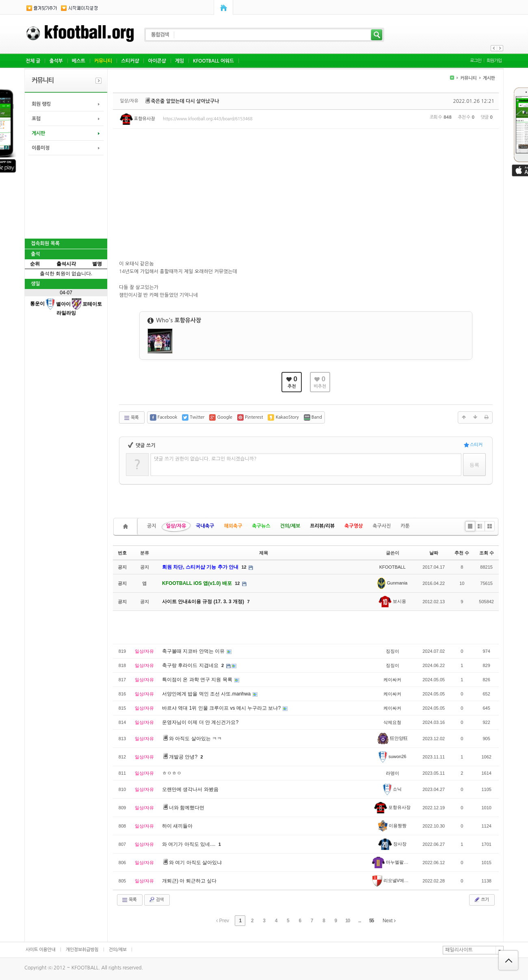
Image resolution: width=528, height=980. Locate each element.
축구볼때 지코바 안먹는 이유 (194, 651)
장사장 (392, 844)
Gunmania (392, 583)
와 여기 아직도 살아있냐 (195, 863)
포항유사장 (137, 119)
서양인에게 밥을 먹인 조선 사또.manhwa (207, 694)
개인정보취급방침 (82, 950)
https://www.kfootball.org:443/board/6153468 (208, 119)
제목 (264, 553)
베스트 (79, 61)
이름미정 (41, 148)
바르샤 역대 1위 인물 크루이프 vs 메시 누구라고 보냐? (222, 708)
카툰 (405, 526)
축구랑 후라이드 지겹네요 (191, 665)
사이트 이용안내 (41, 950)
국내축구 (205, 526)
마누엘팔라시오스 (397, 862)
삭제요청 (392, 722)
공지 (152, 526)
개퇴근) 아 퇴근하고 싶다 (189, 881)
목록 (131, 418)
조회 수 (487, 553)
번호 (122, 553)
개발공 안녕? (184, 757)
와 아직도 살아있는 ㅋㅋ (195, 739)
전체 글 (33, 61)
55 (371, 921)
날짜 (434, 553)
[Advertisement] (65, 196)
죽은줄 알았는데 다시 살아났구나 (185, 101)
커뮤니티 (103, 61)
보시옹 (392, 601)
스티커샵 (130, 61)
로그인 (476, 61)
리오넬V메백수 (393, 880)
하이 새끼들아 (177, 826)
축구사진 (382, 526)
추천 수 (462, 553)
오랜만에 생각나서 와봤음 (190, 789)
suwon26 (393, 756)
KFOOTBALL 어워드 (213, 61)
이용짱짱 (392, 826)
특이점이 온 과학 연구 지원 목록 (198, 680)
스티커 (473, 445)
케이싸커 (392, 680)
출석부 (56, 61)
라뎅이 (393, 773)
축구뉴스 (261, 526)
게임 (180, 61)
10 (347, 921)
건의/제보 (290, 526)
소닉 (393, 789)
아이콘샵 (157, 61)
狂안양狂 (393, 738)
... (360, 921)
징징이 (393, 651)
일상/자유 (176, 526)
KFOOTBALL (393, 567)
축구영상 (354, 526)
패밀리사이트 (459, 950)
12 (244, 567)
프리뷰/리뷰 (322, 526)
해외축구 (233, 526)
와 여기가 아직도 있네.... (189, 844)
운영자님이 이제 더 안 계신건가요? (200, 722)
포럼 (36, 119)
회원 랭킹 (41, 104)
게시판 (38, 133)
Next (389, 921)
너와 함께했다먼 (187, 808)
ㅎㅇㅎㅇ (172, 773)
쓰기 (481, 900)
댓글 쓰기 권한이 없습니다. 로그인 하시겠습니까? (205, 459)
